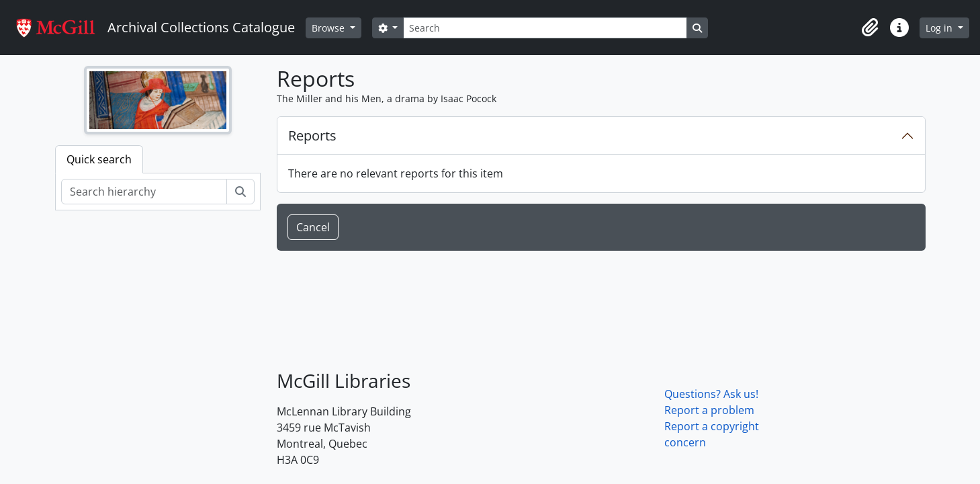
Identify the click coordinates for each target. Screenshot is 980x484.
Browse (329, 28)
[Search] (545, 28)
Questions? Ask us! (711, 394)
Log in (940, 28)
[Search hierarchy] (144, 192)
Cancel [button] (313, 227)
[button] (870, 28)
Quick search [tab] (99, 159)
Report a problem (709, 410)
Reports (312, 135)
